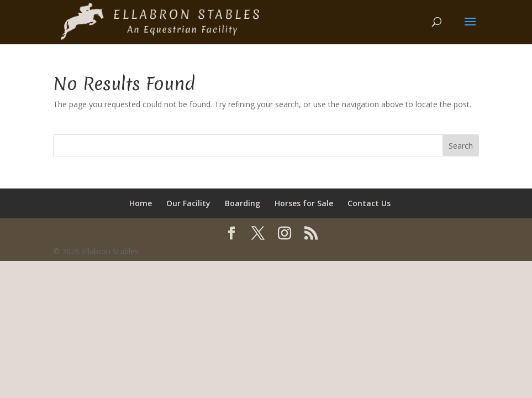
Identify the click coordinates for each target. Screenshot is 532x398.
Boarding (243, 203)
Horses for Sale (304, 203)
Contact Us (369, 203)
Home (141, 203)
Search (461, 146)
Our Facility (188, 203)
